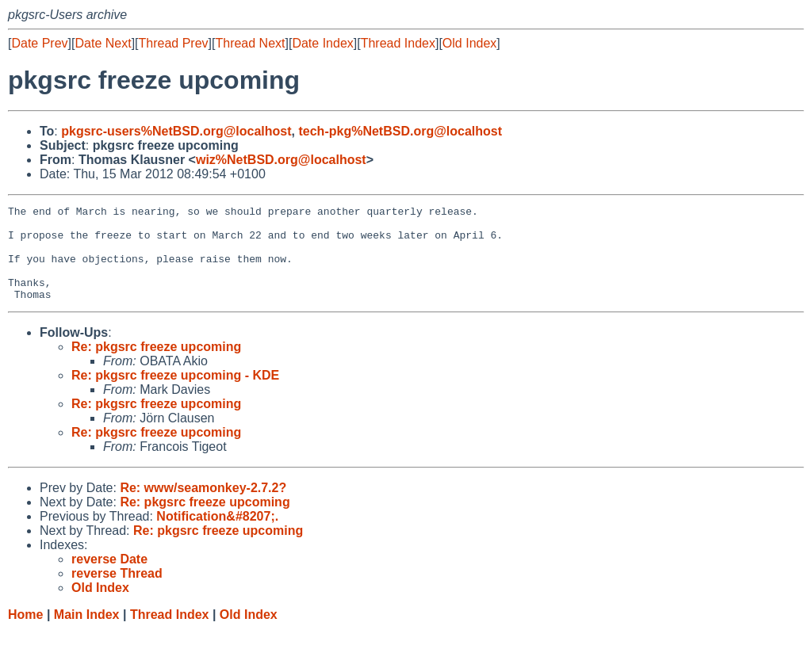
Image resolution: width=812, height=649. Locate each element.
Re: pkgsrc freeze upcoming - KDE (175, 394)
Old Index (469, 43)
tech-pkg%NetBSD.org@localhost (400, 131)
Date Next (103, 43)
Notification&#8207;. (217, 535)
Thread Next (250, 43)
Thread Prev (174, 43)
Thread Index (398, 43)
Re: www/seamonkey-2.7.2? (203, 507)
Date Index (322, 43)
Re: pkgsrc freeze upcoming (156, 366)
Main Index (87, 634)
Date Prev (39, 43)
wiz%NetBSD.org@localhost (281, 160)
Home (25, 634)
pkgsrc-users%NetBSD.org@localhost (176, 131)
